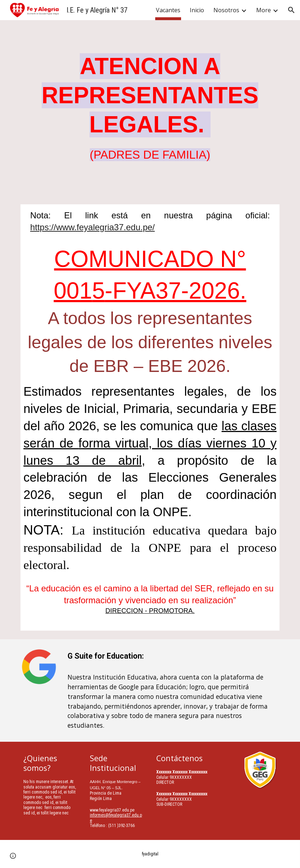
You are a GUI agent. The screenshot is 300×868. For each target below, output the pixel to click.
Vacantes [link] (168, 10)
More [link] (264, 10)
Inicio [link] (197, 10)
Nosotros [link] (226, 10)
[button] (291, 10)
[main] (150, 108)
